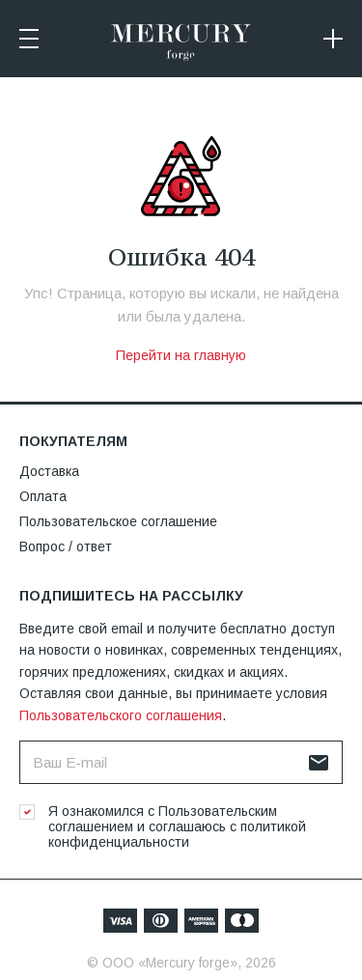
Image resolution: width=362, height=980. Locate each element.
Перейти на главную (181, 355)
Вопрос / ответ (66, 546)
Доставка (49, 471)
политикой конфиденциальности (177, 834)
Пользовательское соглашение (118, 521)
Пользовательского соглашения (121, 715)
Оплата (43, 496)
